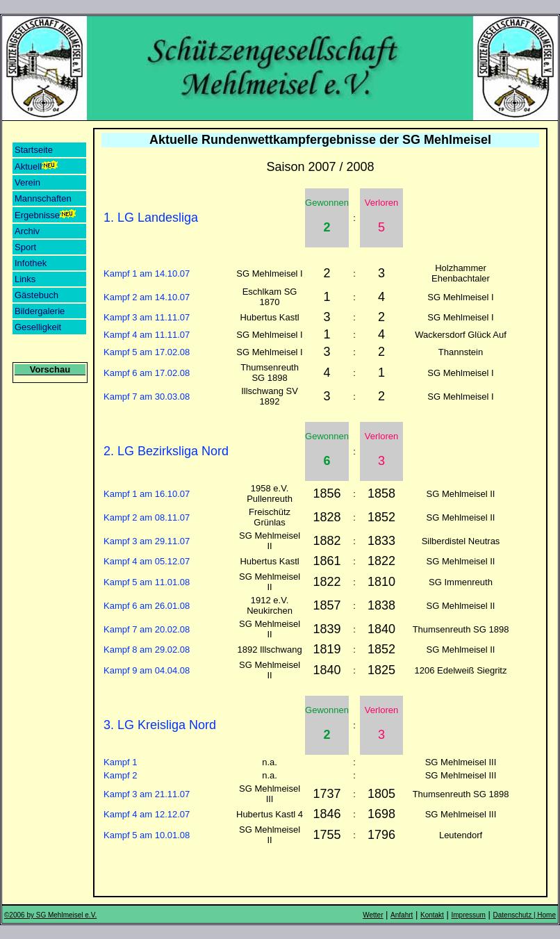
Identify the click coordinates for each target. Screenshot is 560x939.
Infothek (31, 263)
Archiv (27, 231)
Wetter (373, 915)
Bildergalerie (40, 311)
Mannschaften (43, 198)
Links (25, 279)
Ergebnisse (46, 215)
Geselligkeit (38, 327)
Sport (25, 247)
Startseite (34, 150)
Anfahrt (402, 915)
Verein (27, 182)
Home (546, 915)
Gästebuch (36, 295)
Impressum (469, 915)
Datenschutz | (516, 915)
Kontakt (432, 915)
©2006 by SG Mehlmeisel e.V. (50, 915)
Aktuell (37, 166)
